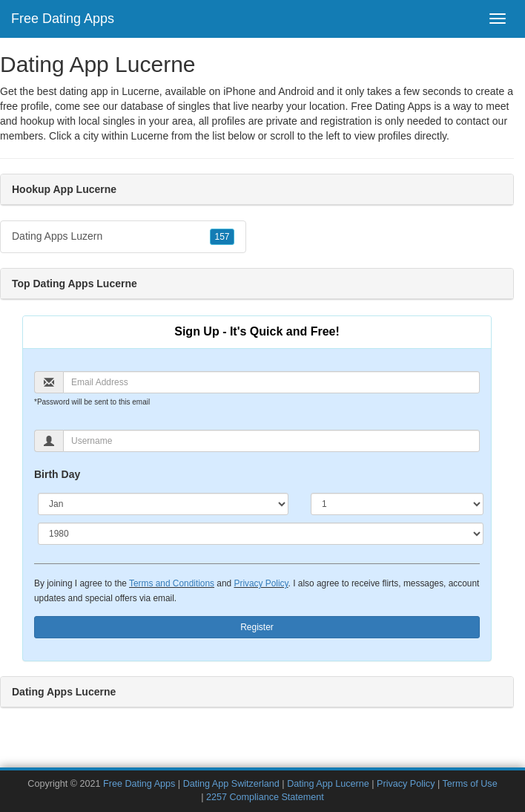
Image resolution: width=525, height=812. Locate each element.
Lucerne (150, 136)
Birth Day (57, 474)
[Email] (271, 382)
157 (222, 237)
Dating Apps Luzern (123, 237)
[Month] (163, 504)
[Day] (397, 504)
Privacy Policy (261, 583)
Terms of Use (469, 784)
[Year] (261, 534)
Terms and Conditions (172, 583)
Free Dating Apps (63, 19)
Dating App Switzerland (231, 784)
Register (257, 627)
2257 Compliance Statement (265, 797)
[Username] (271, 441)
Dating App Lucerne (328, 784)
